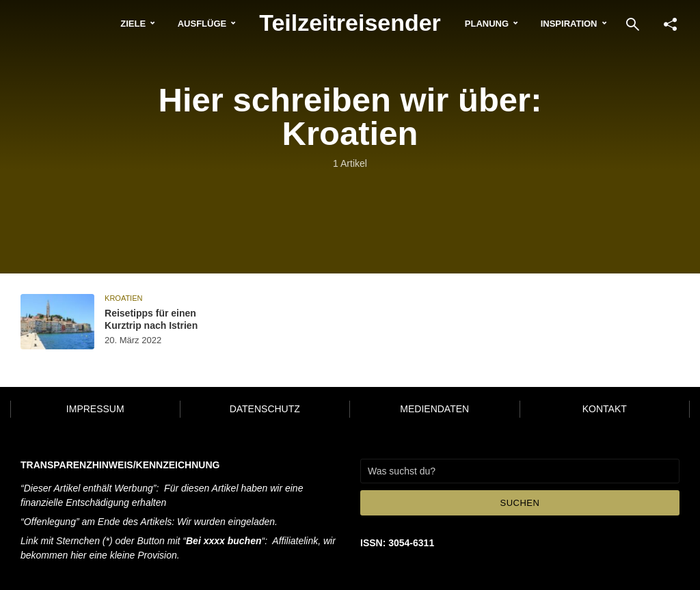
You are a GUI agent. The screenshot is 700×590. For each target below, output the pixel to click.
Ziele (133, 24)
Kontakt (605, 409)
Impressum (95, 409)
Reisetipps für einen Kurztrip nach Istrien (151, 319)
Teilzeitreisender (350, 23)
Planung (487, 24)
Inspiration (569, 24)
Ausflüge (202, 24)
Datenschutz (265, 409)
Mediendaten (434, 409)
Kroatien (123, 298)
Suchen (520, 503)
